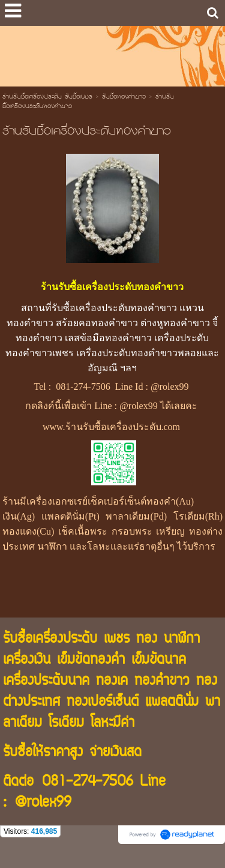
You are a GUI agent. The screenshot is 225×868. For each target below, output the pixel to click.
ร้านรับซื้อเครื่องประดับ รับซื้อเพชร (47, 97)
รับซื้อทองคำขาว (124, 97)
